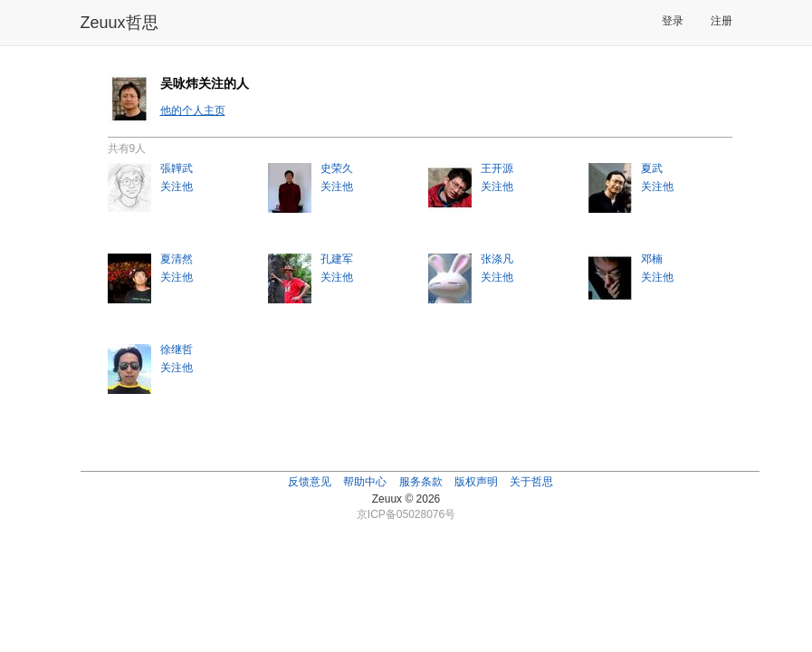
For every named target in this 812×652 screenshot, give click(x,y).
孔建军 (337, 259)
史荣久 (337, 168)
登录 (673, 21)
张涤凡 (497, 259)
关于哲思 (531, 482)
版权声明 (476, 482)
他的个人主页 (193, 110)
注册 (721, 21)
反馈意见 (310, 482)
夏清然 (177, 259)
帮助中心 (365, 482)
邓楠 (652, 259)
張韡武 (177, 168)
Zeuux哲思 (119, 23)
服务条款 (421, 482)
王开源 (497, 168)
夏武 (652, 168)
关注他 (177, 187)
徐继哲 (177, 350)
